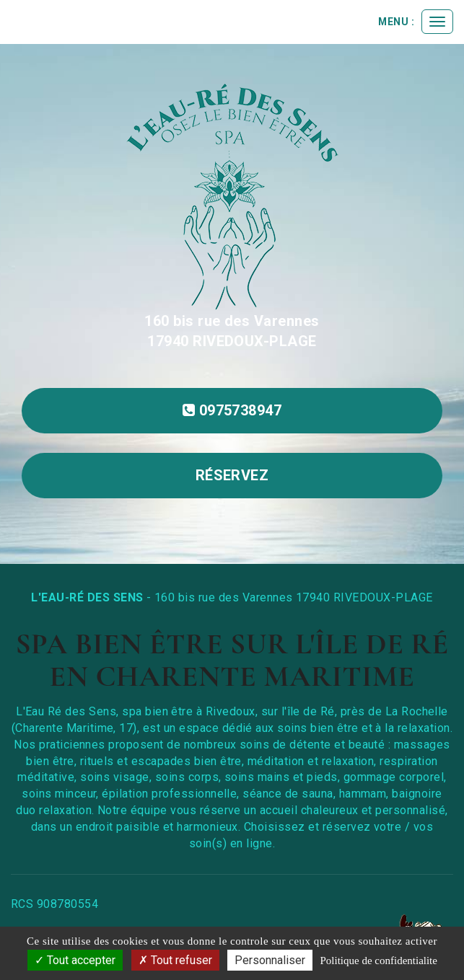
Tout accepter (75, 960)
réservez (232, 475)
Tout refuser (175, 960)
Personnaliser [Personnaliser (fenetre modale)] (270, 960)
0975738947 (232, 410)
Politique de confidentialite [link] (378, 961)
